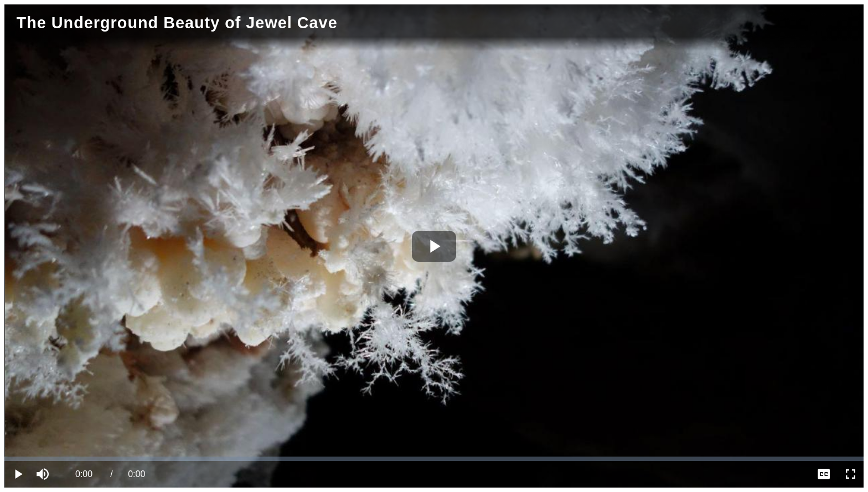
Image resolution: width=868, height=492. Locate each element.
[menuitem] (824, 474)
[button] (44, 474)
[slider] (434, 459)
